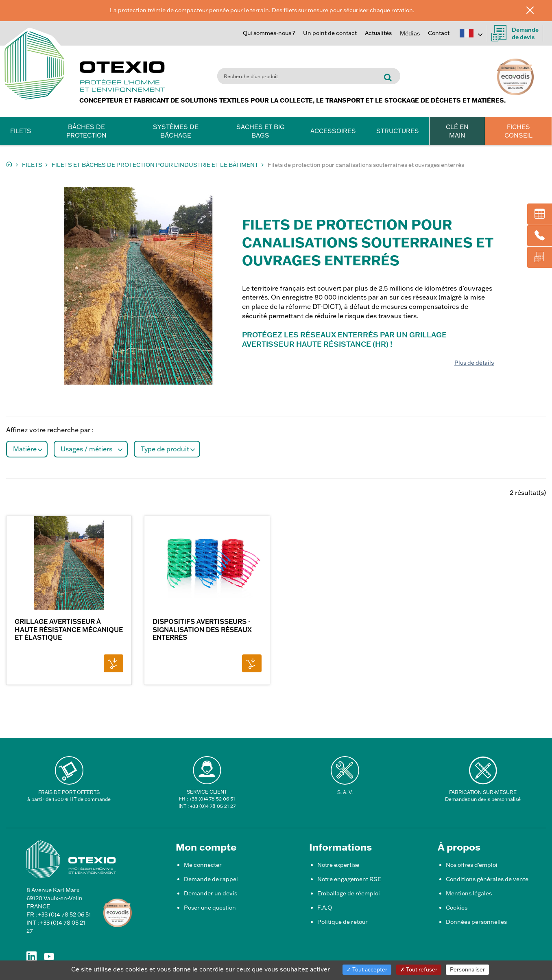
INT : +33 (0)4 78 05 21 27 (207, 806)
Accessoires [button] (333, 131)
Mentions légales (469, 893)
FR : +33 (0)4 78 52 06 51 (207, 799)
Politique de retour (343, 922)
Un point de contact (330, 33)
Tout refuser (419, 969)
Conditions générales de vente (487, 879)
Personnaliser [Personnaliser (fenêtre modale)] (467, 969)
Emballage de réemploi (349, 893)
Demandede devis (515, 33)
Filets (32, 165)
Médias (410, 33)
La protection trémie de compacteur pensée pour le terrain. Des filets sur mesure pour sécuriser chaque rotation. (262, 10)
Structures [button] (398, 131)
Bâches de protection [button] (86, 131)
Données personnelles (476, 922)
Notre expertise (338, 865)
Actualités (378, 33)
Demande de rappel (211, 879)
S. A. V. (345, 792)
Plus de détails (474, 363)
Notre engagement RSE (349, 879)
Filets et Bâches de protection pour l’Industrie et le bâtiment (155, 165)
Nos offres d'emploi (472, 865)
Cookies (457, 908)
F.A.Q (325, 908)
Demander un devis (211, 893)
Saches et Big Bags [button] (261, 131)
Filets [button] (21, 131)
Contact (439, 33)
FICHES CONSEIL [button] (518, 131)
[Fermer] (536, 10)
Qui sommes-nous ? (269, 33)
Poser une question (210, 908)
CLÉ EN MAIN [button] (457, 131)
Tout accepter (367, 969)
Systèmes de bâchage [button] (176, 131)
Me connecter (203, 865)
